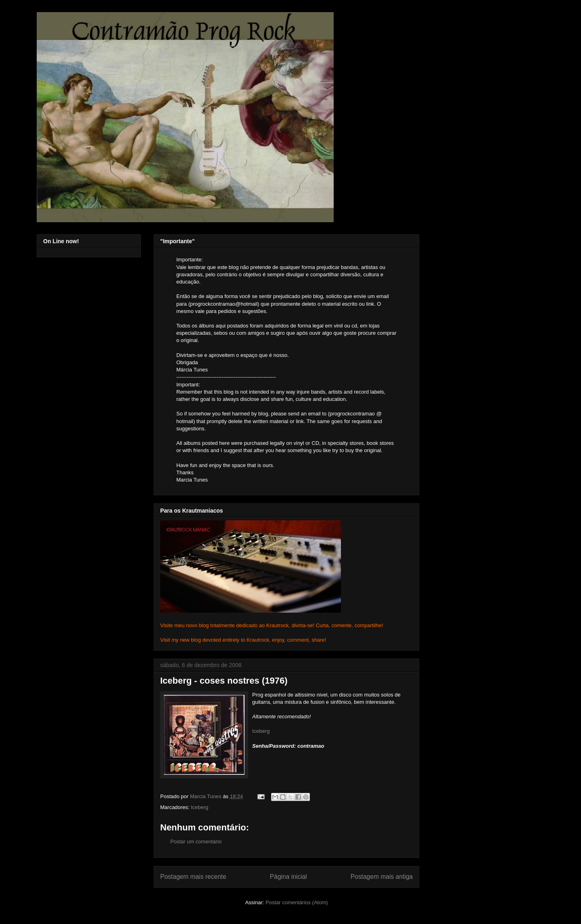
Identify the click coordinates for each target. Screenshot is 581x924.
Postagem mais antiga (382, 877)
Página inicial (288, 877)
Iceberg (261, 731)
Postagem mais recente (193, 877)
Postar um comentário (196, 842)
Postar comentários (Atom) (297, 902)
